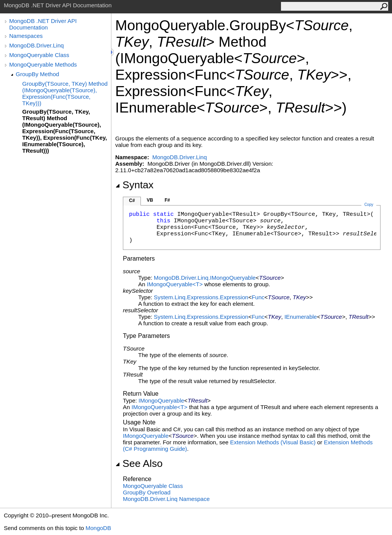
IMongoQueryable (161, 400)
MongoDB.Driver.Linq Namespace (166, 499)
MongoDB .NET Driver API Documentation (43, 24)
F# (167, 200)
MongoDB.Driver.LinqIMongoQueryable (205, 278)
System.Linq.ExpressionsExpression (201, 297)
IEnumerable (301, 317)
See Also (139, 463)
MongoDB (98, 528)
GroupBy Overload (147, 492)
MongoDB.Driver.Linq (37, 45)
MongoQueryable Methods (43, 64)
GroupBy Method (37, 74)
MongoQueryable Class (39, 55)
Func (258, 297)
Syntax (134, 185)
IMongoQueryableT (176, 284)
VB (150, 200)
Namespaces (26, 36)
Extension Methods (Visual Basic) (273, 442)
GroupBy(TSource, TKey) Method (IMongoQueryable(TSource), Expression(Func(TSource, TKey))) (65, 93)
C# (132, 201)
